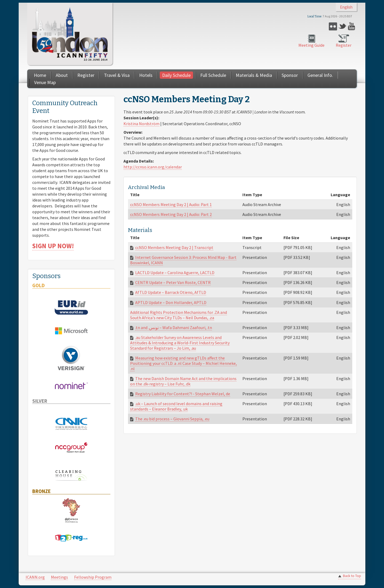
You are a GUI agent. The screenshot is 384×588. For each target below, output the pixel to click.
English (346, 7)
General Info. (320, 75)
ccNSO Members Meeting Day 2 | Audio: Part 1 (171, 204)
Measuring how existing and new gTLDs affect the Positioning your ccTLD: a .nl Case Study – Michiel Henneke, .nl (183, 363)
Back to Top (352, 576)
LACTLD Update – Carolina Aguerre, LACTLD (175, 273)
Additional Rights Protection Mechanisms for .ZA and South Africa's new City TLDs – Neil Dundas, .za (179, 315)
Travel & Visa (117, 75)
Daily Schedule (176, 75)
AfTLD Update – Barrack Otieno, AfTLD (171, 292)
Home (40, 75)
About (62, 75)
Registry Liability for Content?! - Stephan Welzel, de (183, 394)
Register (344, 45)
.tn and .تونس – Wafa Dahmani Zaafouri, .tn (174, 327)
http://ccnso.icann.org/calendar (153, 167)
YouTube (352, 26)
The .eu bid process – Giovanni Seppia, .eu (172, 419)
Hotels (146, 75)
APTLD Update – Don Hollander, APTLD (171, 302)
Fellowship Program (93, 577)
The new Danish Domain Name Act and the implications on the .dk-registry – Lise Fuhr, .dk (183, 381)
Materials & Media (254, 75)
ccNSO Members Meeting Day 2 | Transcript (174, 247)
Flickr (333, 26)
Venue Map (45, 82)
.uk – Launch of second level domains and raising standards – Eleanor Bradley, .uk (176, 406)
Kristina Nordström (141, 124)
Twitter (343, 26)
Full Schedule (213, 75)
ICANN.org (35, 577)
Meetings (59, 577)
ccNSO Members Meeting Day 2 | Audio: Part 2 (171, 214)
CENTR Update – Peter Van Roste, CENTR (173, 282)
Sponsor (290, 75)
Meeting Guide (311, 45)
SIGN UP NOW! (53, 246)
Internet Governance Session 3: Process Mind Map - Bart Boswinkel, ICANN (183, 260)
